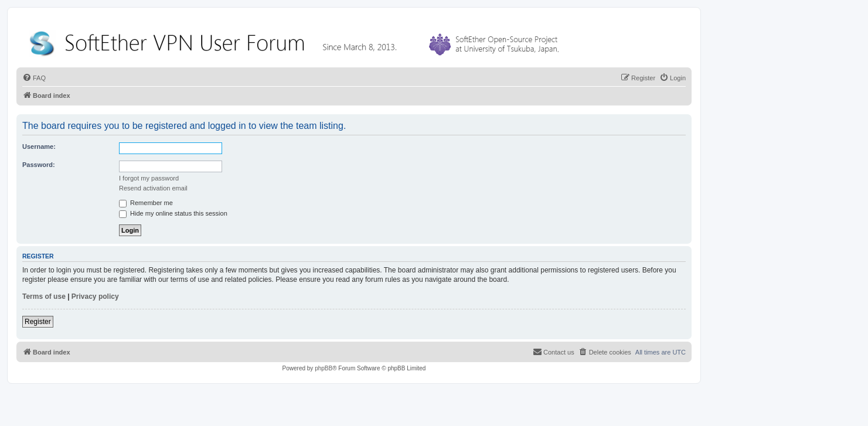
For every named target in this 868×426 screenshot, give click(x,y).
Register (38, 322)
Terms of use (44, 297)
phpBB (324, 368)
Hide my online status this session (173, 213)
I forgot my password (149, 178)
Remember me (146, 203)
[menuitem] (34, 78)
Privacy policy (95, 297)
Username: (39, 146)
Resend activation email (153, 188)
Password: (39, 165)
